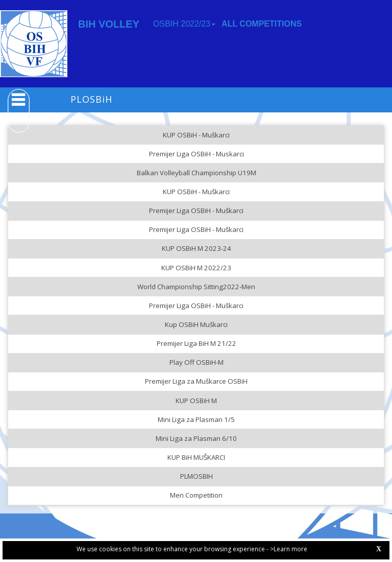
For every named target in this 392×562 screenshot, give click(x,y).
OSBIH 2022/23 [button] (184, 24)
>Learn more (289, 549)
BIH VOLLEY (109, 24)
